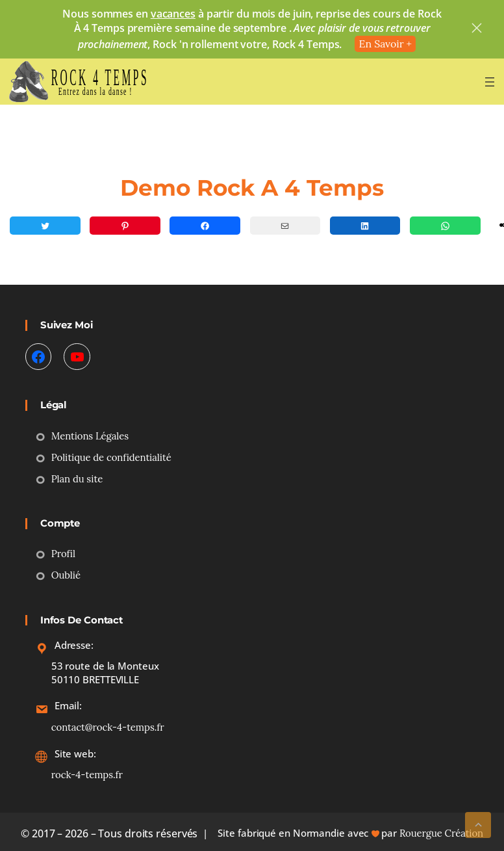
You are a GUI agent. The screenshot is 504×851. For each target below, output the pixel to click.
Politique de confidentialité (111, 457)
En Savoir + (385, 44)
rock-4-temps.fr (87, 775)
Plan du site (77, 479)
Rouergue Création (441, 833)
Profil (63, 554)
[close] (477, 29)
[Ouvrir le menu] (490, 82)
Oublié (66, 575)
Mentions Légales (90, 436)
